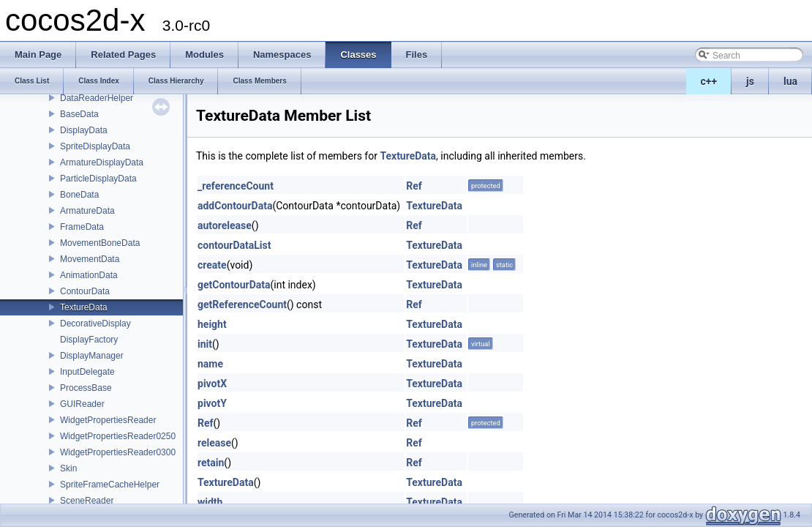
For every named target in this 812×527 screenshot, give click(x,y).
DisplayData (84, 130)
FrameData (82, 227)
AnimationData (89, 275)
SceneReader (87, 501)
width (210, 502)
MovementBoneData (100, 243)
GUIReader (82, 404)
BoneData (79, 195)
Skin (68, 468)
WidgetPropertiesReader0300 (118, 452)
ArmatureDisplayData (102, 162)
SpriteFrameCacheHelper (110, 485)
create (212, 265)
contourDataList (234, 245)
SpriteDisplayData (95, 146)
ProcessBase (86, 388)
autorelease (225, 225)
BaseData (79, 114)
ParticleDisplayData (98, 179)
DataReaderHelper (97, 98)
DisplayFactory (89, 340)
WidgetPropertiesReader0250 (118, 436)
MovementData (90, 259)
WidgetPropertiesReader (108, 420)
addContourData (235, 206)
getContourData (234, 285)
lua (790, 81)
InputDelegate (87, 372)
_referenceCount (236, 186)
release (214, 443)
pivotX (212, 384)
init (205, 344)
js (750, 81)
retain (211, 463)
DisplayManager (92, 356)
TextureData (84, 307)
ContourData (85, 291)
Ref (414, 186)
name (210, 364)
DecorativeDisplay (95, 324)
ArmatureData (87, 211)
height (212, 324)
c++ (709, 81)
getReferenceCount (242, 304)
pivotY (212, 403)
